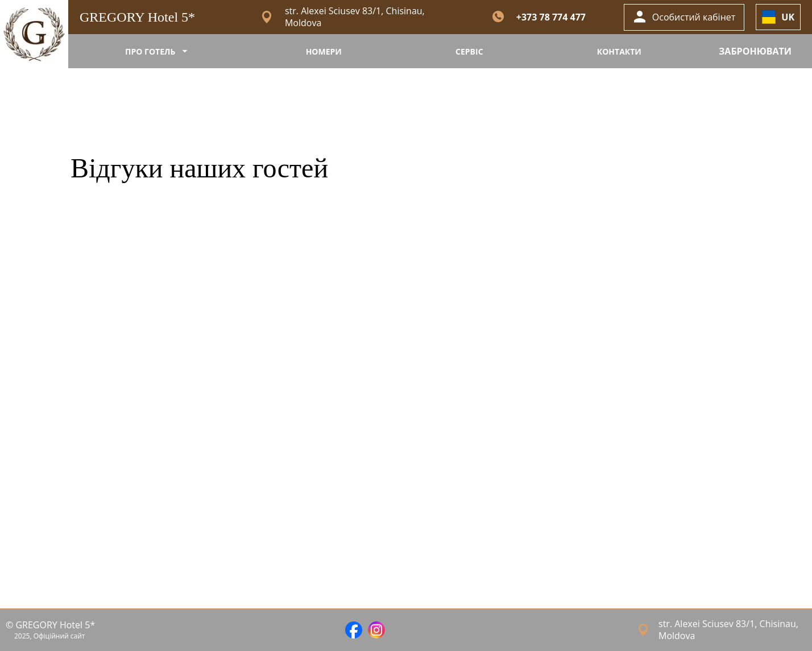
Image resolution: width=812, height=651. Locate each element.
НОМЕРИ (324, 51)
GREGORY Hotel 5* (137, 17)
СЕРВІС (469, 51)
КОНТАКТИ (619, 51)
